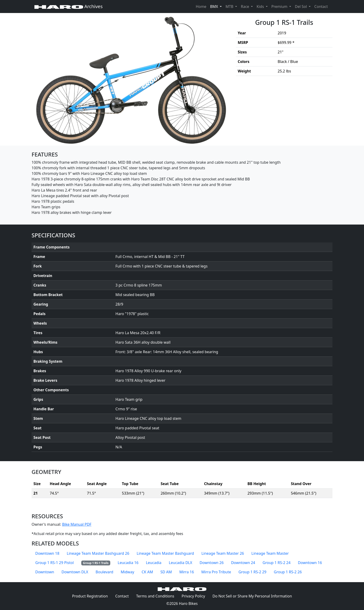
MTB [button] (230, 7)
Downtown (45, 572)
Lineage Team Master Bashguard (165, 553)
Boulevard (104, 572)
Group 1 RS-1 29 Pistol (55, 563)
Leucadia (154, 563)
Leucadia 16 (128, 563)
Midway (127, 572)
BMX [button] (214, 7)
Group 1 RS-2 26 (288, 572)
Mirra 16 (187, 572)
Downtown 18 (47, 553)
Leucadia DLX (180, 563)
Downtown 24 (243, 563)
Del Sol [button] (301, 7)
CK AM (147, 572)
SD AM (166, 572)
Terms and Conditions (157, 596)
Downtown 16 (310, 563)
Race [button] (245, 7)
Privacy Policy (195, 596)
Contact (322, 6)
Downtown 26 (212, 563)
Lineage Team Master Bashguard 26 (98, 553)
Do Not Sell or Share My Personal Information (252, 596)
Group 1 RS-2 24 (276, 563)
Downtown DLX (75, 572)
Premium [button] (280, 7)
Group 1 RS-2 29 (252, 572)
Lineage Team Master (270, 553)
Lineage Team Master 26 (223, 553)
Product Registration (90, 596)
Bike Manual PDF (77, 524)
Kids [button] (261, 7)
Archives (68, 6)
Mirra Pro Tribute (216, 572)
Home (201, 7)
